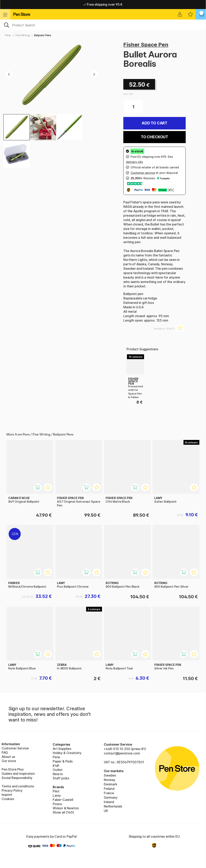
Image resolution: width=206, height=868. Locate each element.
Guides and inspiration (18, 774)
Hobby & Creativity (67, 753)
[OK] (103, 25)
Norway (110, 780)
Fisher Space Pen (146, 45)
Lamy (57, 795)
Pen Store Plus (13, 769)
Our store (9, 761)
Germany (111, 797)
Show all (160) (63, 812)
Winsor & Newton (66, 808)
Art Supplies (62, 749)
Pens (8, 35)
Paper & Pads (63, 761)
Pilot (56, 791)
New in (58, 774)
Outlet (58, 770)
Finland (109, 789)
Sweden (110, 775)
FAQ (5, 752)
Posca (57, 804)
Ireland (109, 802)
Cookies (8, 799)
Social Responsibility (17, 778)
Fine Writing (23, 35)
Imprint (7, 795)
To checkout (154, 137)
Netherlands (113, 806)
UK (106, 811)
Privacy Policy (12, 790)
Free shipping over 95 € (103, 4)
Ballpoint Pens (43, 35)
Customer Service (15, 748)
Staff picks (61, 778)
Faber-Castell (63, 800)
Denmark (111, 784)
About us (8, 757)
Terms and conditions (18, 786)
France (109, 793)
